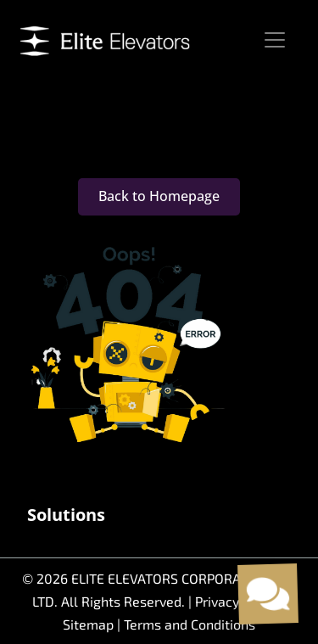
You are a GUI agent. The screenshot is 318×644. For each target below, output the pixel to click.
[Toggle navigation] (275, 40)
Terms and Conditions (190, 624)
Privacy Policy (237, 601)
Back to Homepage (159, 196)
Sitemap (90, 624)
